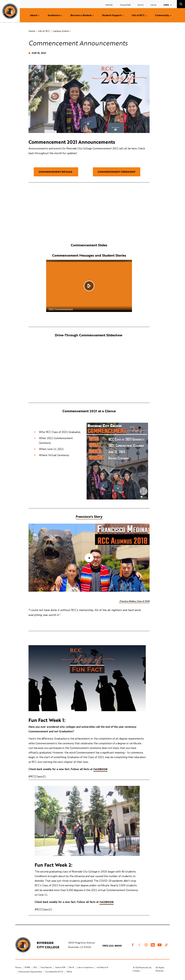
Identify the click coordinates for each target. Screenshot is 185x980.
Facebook (100, 769)
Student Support (112, 15)
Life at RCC (138, 15)
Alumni (141, 5)
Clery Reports (46, 967)
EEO (35, 967)
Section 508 (60, 967)
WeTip (69, 972)
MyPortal (109, 5)
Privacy (18, 967)
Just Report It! (102, 967)
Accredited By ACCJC (54, 972)
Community (162, 15)
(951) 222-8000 (112, 946)
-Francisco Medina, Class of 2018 (134, 601)
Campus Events (61, 31)
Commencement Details (56, 172)
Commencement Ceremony (117, 172)
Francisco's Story (89, 516)
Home (32, 31)
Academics (54, 15)
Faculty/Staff (125, 5)
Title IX (71, 967)
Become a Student (81, 15)
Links (166, 5)
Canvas (153, 5)
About (34, 15)
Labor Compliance (85, 967)
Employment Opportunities (30, 972)
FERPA (27, 967)
